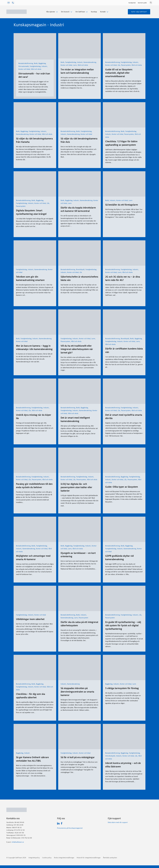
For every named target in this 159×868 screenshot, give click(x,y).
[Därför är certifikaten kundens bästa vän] (124, 322)
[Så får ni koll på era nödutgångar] (79, 737)
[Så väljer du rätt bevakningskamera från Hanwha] (35, 115)
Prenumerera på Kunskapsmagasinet (70, 828)
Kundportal (132, 3)
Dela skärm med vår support (118, 822)
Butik (36, 63)
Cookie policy (47, 858)
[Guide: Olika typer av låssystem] (124, 460)
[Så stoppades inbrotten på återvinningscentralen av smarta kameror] (79, 667)
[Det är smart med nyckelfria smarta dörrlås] (124, 391)
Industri (44, 66)
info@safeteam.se (18, 842)
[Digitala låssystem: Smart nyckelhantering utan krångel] (35, 184)
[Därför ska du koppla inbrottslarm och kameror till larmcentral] (79, 184)
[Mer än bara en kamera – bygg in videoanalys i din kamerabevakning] (35, 322)
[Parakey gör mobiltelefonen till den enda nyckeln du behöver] (35, 460)
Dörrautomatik (24, 66)
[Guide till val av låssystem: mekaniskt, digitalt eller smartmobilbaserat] (124, 46)
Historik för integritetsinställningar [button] (89, 858)
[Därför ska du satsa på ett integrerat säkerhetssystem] (79, 598)
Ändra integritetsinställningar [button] (64, 858)
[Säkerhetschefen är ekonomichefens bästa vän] (79, 253)
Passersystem (126, 65)
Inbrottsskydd (110, 756)
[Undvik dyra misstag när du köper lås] (35, 391)
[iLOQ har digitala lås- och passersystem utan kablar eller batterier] (79, 460)
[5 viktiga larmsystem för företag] (124, 667)
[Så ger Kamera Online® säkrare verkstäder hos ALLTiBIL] (35, 737)
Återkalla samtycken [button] (110, 858)
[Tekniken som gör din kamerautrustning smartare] (35, 253)
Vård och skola (36, 69)
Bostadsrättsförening (26, 63)
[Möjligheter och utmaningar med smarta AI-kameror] (35, 529)
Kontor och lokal (24, 69)
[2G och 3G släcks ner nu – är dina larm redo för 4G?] (124, 253)
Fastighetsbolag (35, 66)
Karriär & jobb (142, 3)
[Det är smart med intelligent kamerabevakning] (79, 391)
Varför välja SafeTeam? (139, 12)
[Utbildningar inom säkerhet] (35, 598)
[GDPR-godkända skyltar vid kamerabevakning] (124, 529)
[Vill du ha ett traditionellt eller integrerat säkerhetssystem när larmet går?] (79, 322)
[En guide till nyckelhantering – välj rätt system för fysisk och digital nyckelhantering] (124, 598)
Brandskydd (80, 269)
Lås (119, 65)
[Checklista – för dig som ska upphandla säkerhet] (35, 667)
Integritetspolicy (34, 858)
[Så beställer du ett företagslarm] (124, 184)
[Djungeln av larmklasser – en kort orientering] (79, 529)
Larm (75, 65)
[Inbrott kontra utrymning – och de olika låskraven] (124, 737)
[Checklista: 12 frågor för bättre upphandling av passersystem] (124, 115)
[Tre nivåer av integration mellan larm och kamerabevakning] (79, 46)
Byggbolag (42, 63)
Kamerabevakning (90, 62)
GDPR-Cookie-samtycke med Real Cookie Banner (17, 867)
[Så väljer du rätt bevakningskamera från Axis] (79, 115)
